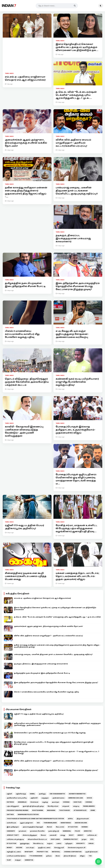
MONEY (9, 848)
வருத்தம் (45, 798)
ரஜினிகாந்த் (21, 794)
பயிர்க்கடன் (92, 835)
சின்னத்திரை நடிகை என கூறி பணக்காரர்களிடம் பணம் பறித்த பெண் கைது (26, 576)
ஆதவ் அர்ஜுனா (26, 823)
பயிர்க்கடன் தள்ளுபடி (15, 839)
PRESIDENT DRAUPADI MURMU (18, 810)
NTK (92, 839)
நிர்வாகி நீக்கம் (70, 856)
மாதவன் (66, 806)
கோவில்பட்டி (38, 843)
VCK (38, 823)
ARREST (80, 835)
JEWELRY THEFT (13, 835)
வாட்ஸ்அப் (30, 848)
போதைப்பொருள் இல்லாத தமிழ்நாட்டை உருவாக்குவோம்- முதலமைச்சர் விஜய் (75, 430)
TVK (90, 856)
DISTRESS (10, 802)
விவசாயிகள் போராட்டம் (37, 839)
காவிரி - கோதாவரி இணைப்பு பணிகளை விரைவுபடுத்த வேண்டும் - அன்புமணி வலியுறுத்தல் (24, 431)
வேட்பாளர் (60, 827)
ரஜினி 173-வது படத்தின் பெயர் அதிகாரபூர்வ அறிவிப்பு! (25, 527)
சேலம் (43, 835)
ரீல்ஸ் (58, 856)
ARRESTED (88, 831)
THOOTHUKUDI (64, 810)
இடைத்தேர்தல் (13, 827)
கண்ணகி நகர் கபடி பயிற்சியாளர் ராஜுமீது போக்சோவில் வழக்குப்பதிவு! (77, 382)
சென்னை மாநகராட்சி (77, 848)
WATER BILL (56, 852)
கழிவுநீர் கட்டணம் (14, 852)
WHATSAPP (29, 852)
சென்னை (34, 802)
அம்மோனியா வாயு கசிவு (17, 798)
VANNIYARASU (66, 823)
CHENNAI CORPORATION (73, 852)
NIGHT (71, 835)
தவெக (49, 856)
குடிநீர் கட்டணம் (44, 848)
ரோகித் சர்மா (53, 806)
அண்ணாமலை (58, 798)
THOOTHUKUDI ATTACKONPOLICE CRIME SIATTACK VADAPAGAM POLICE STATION (35, 819)
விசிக (70, 819)
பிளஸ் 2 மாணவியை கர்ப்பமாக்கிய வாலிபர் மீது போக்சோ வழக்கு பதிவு (22, 334)
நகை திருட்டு (54, 831)
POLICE (77, 831)
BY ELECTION (73, 827)
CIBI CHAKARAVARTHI (57, 794)
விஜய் (82, 856)
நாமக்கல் (22, 831)
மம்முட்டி (76, 806)
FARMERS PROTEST (71, 839)
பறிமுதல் (69, 843)
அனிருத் (42, 794)
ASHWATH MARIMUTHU (77, 794)
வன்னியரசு (11, 823)
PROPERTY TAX (42, 852)
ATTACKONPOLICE (80, 810)
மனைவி (53, 835)
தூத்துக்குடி (25, 843)
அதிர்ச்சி (34, 798)
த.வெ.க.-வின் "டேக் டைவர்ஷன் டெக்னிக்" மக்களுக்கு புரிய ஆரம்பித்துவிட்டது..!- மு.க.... (76, 95)
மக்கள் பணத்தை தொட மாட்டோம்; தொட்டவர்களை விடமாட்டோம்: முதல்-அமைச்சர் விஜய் (77, 576)
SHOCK (89, 798)
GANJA (91, 843)
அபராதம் (55, 802)
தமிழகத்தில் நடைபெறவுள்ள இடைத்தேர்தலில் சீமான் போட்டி (25, 285)
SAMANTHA (29, 860)
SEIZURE (19, 848)
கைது (63, 835)
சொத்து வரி (59, 848)
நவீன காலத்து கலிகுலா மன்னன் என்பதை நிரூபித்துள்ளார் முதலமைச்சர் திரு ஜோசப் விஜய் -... (26, 192)
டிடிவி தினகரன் (91, 852)
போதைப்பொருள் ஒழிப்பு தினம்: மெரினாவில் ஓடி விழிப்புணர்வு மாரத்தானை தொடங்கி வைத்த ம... (76, 479)
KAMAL (32, 794)
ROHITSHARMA (38, 810)
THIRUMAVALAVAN (50, 823)
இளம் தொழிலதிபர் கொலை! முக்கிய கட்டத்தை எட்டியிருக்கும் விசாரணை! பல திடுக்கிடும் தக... (77, 47)
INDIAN (9, 6)
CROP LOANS (55, 839)
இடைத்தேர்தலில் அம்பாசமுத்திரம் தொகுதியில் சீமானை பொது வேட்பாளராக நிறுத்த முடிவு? (78, 286)
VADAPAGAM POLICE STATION (28, 814)
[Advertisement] (27, 56)
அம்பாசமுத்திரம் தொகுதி (33, 827)
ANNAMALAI (22, 802)
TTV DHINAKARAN (36, 856)
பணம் (59, 843)
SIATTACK (10, 814)
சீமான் (49, 827)
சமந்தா (18, 860)
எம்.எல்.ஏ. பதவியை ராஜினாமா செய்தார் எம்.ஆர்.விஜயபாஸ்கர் (25, 78)
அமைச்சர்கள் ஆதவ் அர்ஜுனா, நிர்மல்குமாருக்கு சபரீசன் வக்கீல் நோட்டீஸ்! (26, 143)
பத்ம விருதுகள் (13, 806)
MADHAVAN (51, 810)
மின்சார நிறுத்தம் (30, 835)
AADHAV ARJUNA (81, 823)
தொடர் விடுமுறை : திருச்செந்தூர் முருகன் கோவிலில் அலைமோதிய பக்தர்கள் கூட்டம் (27, 382)
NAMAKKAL (67, 831)
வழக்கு (45, 802)
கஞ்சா (50, 843)
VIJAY (9, 860)
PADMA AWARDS (89, 806)
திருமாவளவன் (83, 819)
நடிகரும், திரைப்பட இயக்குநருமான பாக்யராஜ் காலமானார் (73, 238)
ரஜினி (9, 794)
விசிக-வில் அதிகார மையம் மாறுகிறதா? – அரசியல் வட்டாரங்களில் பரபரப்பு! (73, 143)
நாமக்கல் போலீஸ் (37, 831)
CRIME (93, 810)
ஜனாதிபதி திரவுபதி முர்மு (33, 806)
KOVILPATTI (80, 843)
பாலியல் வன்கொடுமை (16, 856)
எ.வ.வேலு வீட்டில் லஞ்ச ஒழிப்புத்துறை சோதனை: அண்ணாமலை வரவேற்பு (72, 334)
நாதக (84, 839)
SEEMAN (85, 827)
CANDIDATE (11, 831)
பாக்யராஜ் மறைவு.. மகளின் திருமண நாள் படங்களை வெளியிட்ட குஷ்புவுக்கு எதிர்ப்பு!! (77, 191)
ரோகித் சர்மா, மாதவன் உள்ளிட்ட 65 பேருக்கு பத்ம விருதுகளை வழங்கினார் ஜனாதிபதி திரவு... (77, 528)
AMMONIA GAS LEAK (76, 798)
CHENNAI (66, 802)
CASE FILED (77, 802)
